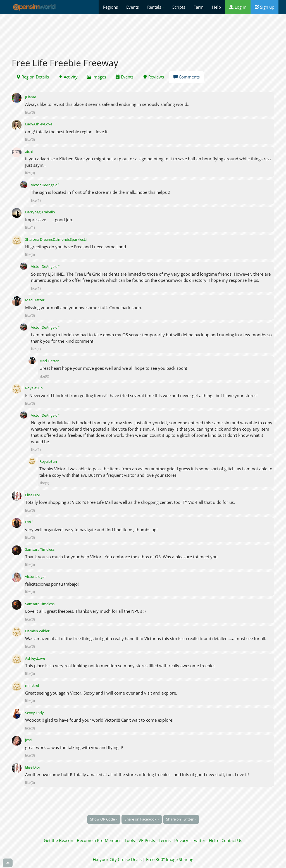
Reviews (153, 77)
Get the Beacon (59, 840)
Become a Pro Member (99, 840)
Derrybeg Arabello (40, 212)
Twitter (199, 840)
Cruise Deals (130, 859)
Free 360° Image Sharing (170, 859)
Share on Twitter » (181, 819)
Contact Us (232, 840)
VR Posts (147, 840)
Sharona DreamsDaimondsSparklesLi (56, 239)
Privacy (181, 840)
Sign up (264, 7)
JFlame (31, 97)
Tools (130, 840)
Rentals (156, 7)
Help (216, 7)
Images (97, 77)
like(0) (30, 112)
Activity (68, 77)
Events (133, 7)
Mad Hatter (35, 300)
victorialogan (36, 576)
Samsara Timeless (40, 549)
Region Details (33, 77)
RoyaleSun (34, 388)
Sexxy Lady (34, 713)
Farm (199, 7)
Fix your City (105, 859)
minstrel (32, 685)
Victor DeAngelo (45, 185)
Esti (29, 522)
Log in (238, 7)
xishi (29, 151)
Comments (187, 77)
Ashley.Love (35, 658)
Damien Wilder (37, 631)
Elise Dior (33, 495)
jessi (29, 740)
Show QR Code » (104, 819)
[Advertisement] (143, 33)
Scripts (179, 7)
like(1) (36, 200)
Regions (110, 7)
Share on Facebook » (142, 819)
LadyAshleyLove (39, 124)
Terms (165, 840)
